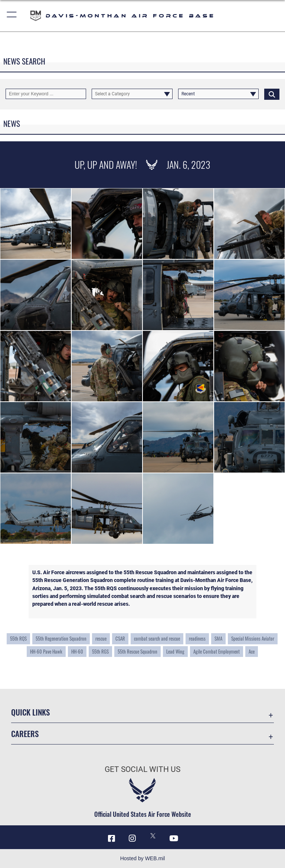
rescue (101, 639)
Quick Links (30, 712)
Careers (25, 734)
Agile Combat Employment (217, 652)
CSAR (120, 639)
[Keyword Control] (46, 94)
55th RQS (18, 639)
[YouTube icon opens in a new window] (174, 838)
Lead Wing (175, 652)
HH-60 (77, 652)
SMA (218, 639)
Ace (252, 652)
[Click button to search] (272, 94)
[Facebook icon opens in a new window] (111, 838)
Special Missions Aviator (253, 639)
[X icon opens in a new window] (153, 836)
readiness (197, 639)
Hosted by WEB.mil (143, 858)
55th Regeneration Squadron (61, 639)
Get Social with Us (142, 769)
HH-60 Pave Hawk (46, 652)
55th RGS (100, 652)
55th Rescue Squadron (137, 652)
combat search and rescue (157, 639)
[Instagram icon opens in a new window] (132, 838)
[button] (12, 16)
